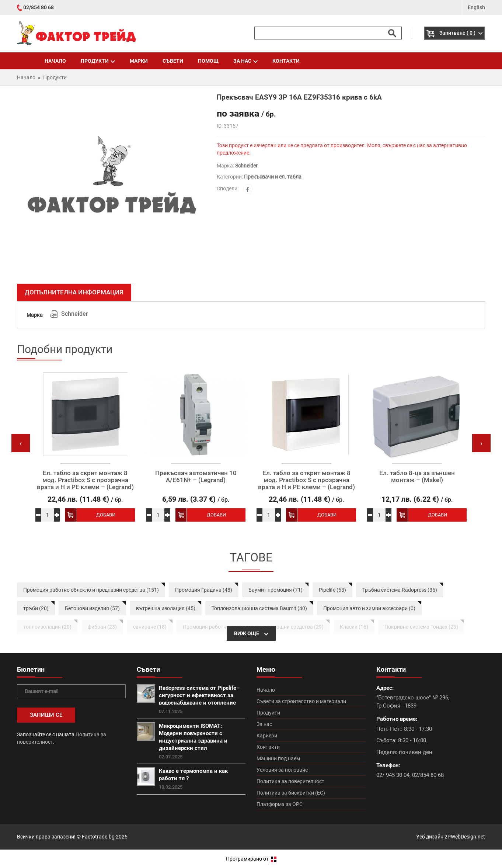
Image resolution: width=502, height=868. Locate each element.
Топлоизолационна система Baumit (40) (259, 608)
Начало (55, 61)
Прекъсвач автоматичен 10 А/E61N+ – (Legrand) (196, 476)
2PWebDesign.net (465, 837)
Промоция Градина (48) (204, 590)
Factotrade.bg (98, 837)
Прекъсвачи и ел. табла (273, 177)
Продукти (98, 61)
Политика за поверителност (290, 781)
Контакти (286, 61)
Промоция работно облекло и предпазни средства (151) (91, 590)
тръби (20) (36, 608)
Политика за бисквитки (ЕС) (291, 793)
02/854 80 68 (39, 7)
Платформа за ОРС (280, 804)
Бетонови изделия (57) (92, 608)
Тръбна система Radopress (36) (400, 590)
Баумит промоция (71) (276, 590)
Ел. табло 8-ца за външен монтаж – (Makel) (417, 476)
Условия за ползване (282, 770)
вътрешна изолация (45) (166, 608)
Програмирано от (251, 859)
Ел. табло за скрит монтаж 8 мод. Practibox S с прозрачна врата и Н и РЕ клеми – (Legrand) (85, 480)
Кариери (267, 736)
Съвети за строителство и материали (301, 701)
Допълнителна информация (74, 292)
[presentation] (21, 443)
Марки (139, 61)
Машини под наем (278, 758)
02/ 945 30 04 (393, 775)
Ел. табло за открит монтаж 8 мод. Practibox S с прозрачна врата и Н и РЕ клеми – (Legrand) (306, 480)
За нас (245, 61)
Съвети (173, 61)
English (476, 7)
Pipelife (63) (332, 590)
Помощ (208, 61)
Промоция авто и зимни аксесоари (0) (369, 608)
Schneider (246, 166)
